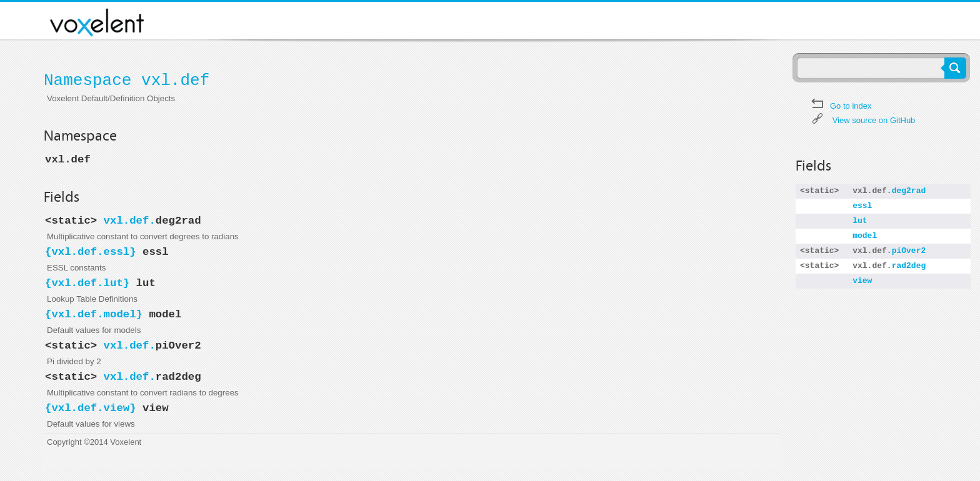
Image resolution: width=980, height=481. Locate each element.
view (862, 281)
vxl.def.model (93, 315)
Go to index (851, 106)
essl (862, 206)
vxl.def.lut (87, 283)
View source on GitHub (874, 120)
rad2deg (909, 266)
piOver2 (909, 251)
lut (860, 221)
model (865, 236)
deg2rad (909, 191)
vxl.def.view (90, 408)
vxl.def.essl (90, 252)
